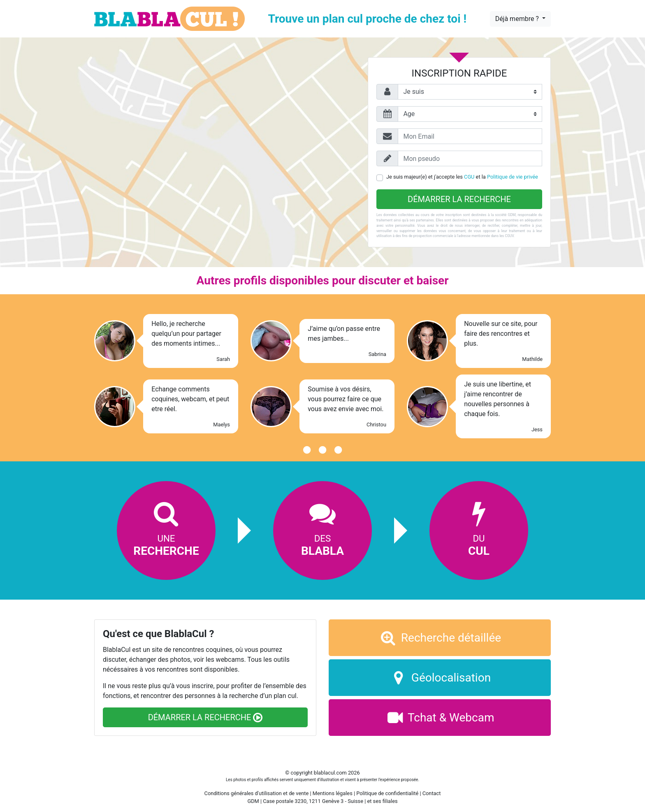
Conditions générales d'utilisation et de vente (257, 793)
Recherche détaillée (440, 638)
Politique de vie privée (513, 177)
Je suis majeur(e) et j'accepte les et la (462, 177)
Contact (432, 793)
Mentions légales (333, 793)
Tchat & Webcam (440, 718)
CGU (469, 177)
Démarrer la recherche (459, 199)
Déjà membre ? (518, 19)
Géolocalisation (440, 678)
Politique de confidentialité (387, 793)
